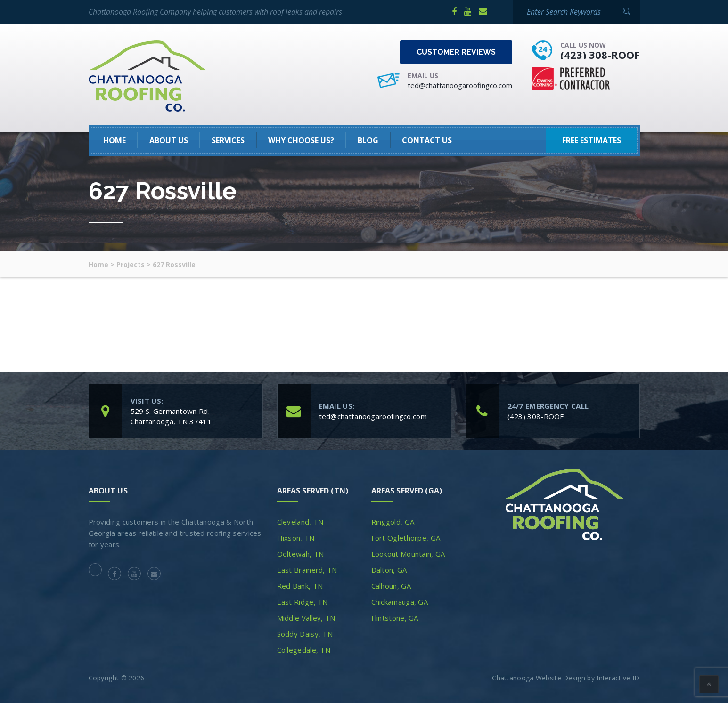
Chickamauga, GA (400, 602)
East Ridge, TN (303, 602)
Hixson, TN (296, 538)
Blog (368, 140)
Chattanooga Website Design (539, 678)
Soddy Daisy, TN (305, 634)
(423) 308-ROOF (600, 55)
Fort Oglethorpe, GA (406, 538)
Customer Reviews (456, 52)
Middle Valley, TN (306, 618)
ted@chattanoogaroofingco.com (460, 85)
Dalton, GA (389, 570)
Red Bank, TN (300, 586)
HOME (115, 140)
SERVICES (228, 140)
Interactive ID (618, 678)
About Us (169, 140)
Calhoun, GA (391, 586)
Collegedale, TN (304, 650)
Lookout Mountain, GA (408, 554)
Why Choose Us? (301, 140)
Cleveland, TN (300, 522)
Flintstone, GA (395, 618)
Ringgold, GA (393, 522)
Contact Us (427, 140)
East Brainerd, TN (307, 570)
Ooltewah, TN (301, 554)
